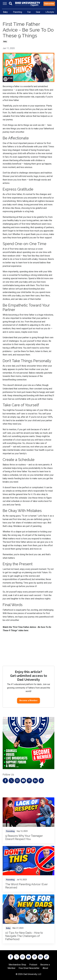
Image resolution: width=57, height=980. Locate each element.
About (45, 968)
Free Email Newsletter (29, 968)
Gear (38, 12)
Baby (5, 12)
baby (5, 42)
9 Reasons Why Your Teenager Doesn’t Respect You (24, 837)
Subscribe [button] (49, 4)
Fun (29, 12)
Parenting (18, 12)
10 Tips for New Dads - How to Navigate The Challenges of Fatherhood (24, 936)
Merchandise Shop (17, 965)
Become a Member (28, 701)
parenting (10, 831)
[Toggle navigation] (5, 3)
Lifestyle (50, 12)
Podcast (33, 965)
